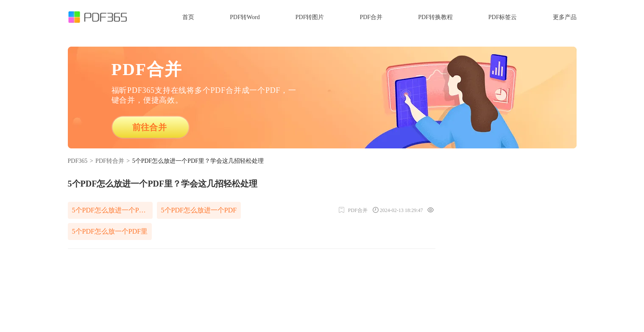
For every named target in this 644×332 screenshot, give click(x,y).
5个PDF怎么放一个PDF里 (110, 231)
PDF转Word (245, 17)
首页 (188, 17)
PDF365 (78, 161)
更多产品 (565, 17)
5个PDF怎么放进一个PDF (199, 210)
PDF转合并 (110, 161)
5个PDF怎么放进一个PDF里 (112, 210)
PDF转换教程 (435, 17)
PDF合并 (371, 17)
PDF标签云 (503, 17)
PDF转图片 (310, 17)
